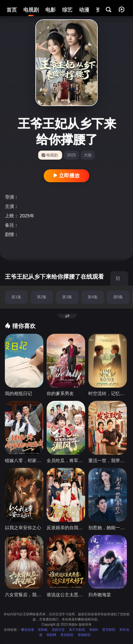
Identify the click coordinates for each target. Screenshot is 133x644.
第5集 (118, 297)
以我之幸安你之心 (23, 528)
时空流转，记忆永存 (108, 393)
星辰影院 (67, 635)
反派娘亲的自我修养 (66, 528)
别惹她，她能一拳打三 (108, 528)
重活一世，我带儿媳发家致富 (108, 461)
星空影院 (109, 630)
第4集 (93, 297)
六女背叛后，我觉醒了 (24, 595)
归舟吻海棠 (100, 595)
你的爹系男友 (60, 393)
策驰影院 (84, 635)
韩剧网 (51, 635)
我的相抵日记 (18, 393)
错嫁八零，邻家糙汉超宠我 (24, 461)
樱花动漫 (28, 630)
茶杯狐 (43, 630)
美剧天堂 (58, 630)
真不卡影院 (77, 630)
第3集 (67, 297)
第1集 (16, 297)
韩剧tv (94, 630)
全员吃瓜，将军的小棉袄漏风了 (66, 461)
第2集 (42, 297)
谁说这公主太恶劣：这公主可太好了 (66, 595)
